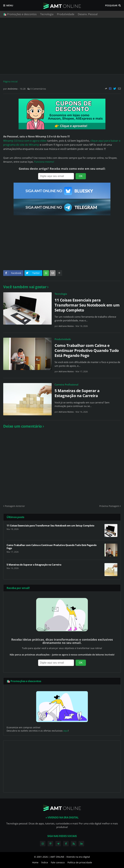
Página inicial (10, 81)
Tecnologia (47, 14)
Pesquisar (111, 5)
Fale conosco (58, 862)
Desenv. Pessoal (88, 14)
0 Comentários (38, 89)
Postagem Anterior (15, 506)
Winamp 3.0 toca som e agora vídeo (25, 141)
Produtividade (66, 14)
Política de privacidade (80, 862)
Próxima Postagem (109, 506)
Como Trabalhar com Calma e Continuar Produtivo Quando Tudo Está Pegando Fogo (87, 350)
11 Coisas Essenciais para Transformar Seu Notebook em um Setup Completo (87, 305)
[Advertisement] (62, 46)
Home (35, 862)
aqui (66, 731)
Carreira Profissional (66, 385)
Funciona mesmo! (44, 162)
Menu (10, 5)
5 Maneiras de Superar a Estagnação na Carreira (77, 393)
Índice (45, 862)
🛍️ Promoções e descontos (20, 14)
